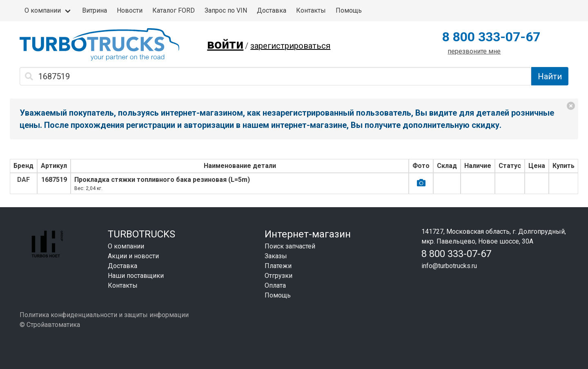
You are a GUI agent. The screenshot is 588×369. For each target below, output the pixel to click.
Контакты (311, 10)
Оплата (275, 285)
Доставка (272, 10)
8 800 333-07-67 (491, 37)
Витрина (95, 10)
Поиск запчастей (290, 246)
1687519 (54, 180)
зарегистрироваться (290, 46)
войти (225, 44)
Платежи (278, 266)
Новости (130, 10)
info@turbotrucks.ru (449, 266)
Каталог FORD (174, 10)
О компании (43, 10)
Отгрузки (278, 276)
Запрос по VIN (226, 10)
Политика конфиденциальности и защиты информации (104, 315)
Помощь (349, 10)
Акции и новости (133, 256)
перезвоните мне (474, 51)
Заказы (276, 256)
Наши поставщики (136, 276)
